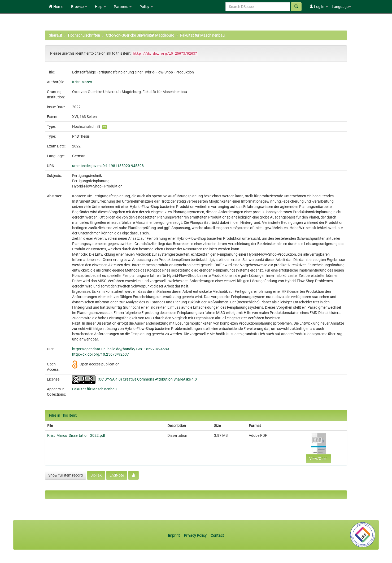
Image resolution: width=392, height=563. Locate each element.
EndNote (117, 475)
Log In (319, 7)
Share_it (55, 35)
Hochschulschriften (84, 35)
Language (341, 7)
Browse (79, 7)
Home (56, 7)
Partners (123, 7)
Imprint (174, 535)
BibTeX (96, 475)
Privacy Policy (195, 535)
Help (100, 7)
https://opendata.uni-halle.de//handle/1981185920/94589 (121, 349)
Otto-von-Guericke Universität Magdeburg (140, 35)
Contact (217, 535)
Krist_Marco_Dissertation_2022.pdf (76, 435)
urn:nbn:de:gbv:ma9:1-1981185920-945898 (108, 166)
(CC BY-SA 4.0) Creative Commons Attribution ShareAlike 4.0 (147, 379)
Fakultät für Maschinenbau (202, 35)
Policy (146, 7)
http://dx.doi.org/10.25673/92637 (101, 354)
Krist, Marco (82, 82)
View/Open (318, 459)
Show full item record (66, 475)
